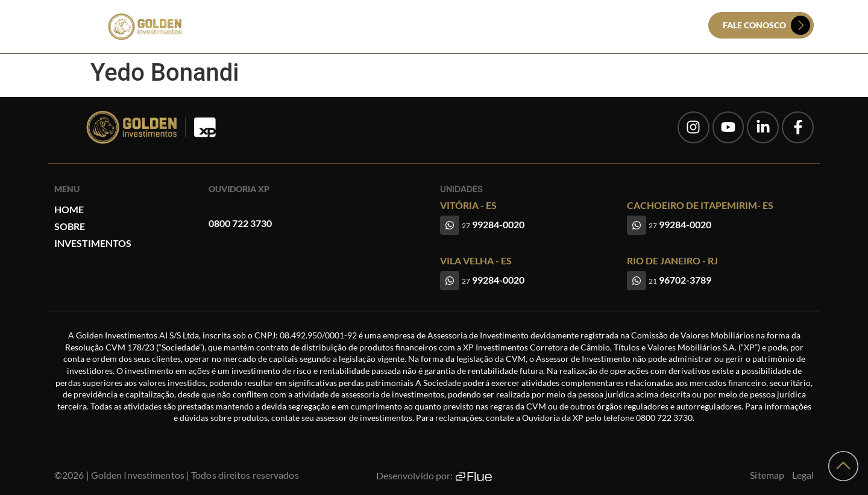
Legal (803, 475)
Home (373, 26)
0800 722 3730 (240, 223)
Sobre (414, 26)
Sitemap (767, 475)
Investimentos (475, 26)
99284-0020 (493, 224)
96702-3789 (680, 280)
